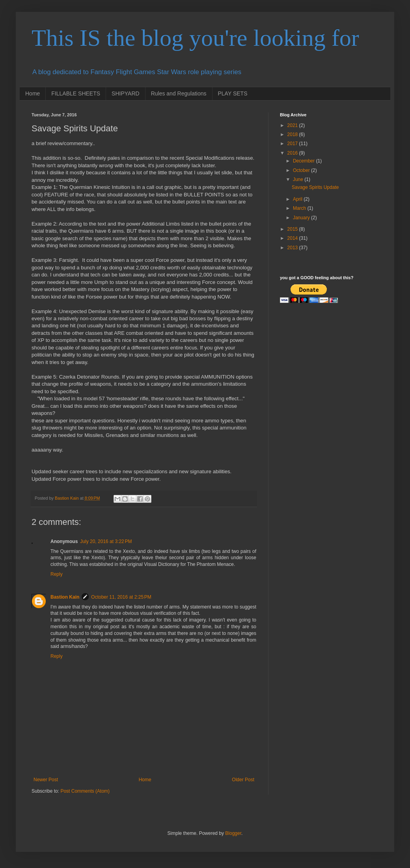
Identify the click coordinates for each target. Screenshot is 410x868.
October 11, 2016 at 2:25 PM (121, 597)
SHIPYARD (126, 93)
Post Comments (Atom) (85, 791)
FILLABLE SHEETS (76, 93)
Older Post (243, 780)
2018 (293, 134)
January (302, 218)
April (298, 199)
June (299, 179)
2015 (293, 229)
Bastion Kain (65, 597)
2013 (293, 248)
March (300, 208)
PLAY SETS (233, 93)
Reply (57, 574)
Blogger (233, 833)
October (302, 170)
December (305, 161)
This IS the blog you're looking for (195, 38)
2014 (293, 238)
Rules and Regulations (179, 93)
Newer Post (46, 780)
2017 (293, 144)
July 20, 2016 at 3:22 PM (106, 541)
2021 (293, 125)
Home (33, 93)
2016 (293, 153)
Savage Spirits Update (315, 187)
